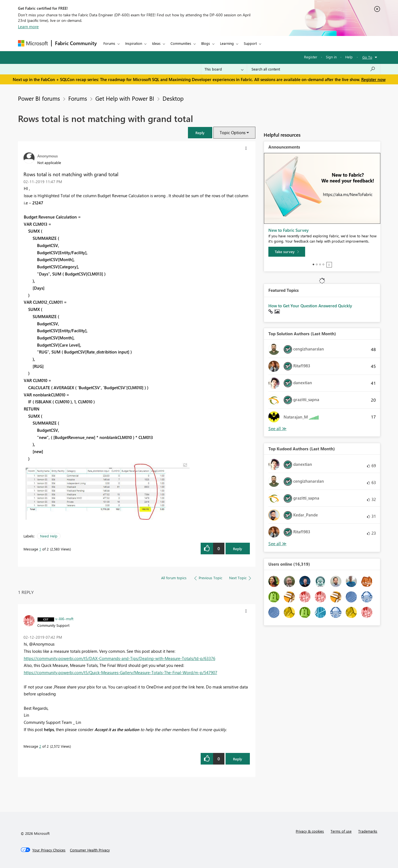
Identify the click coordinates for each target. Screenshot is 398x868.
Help (349, 57)
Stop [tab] (329, 265)
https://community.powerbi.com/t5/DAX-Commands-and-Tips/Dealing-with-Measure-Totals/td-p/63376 (120, 658)
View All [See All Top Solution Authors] (277, 429)
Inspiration (134, 43)
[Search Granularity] (224, 69)
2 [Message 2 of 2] (40, 746)
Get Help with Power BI (125, 98)
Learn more (28, 27)
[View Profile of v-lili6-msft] (64, 618)
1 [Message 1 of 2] (40, 549)
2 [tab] (317, 264)
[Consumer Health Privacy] (90, 850)
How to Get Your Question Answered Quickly (310, 306)
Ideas (156, 43)
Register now (373, 79)
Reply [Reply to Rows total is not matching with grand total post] (238, 549)
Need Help (49, 536)
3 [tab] (320, 264)
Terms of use (341, 831)
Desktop (173, 98)
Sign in (331, 57)
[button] (200, 133)
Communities (181, 43)
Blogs (206, 43)
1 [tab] (313, 264)
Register (311, 57)
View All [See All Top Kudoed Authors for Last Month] (277, 544)
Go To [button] (367, 57)
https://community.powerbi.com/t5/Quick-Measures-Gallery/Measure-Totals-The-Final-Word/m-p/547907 (121, 672)
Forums (109, 43)
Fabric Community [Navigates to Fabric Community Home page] (76, 43)
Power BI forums (39, 98)
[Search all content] (314, 69)
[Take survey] (287, 252)
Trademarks (368, 831)
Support (250, 43)
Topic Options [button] (233, 132)
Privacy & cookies (310, 831)
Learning (227, 43)
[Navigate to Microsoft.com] (33, 43)
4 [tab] (323, 264)
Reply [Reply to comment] (238, 759)
